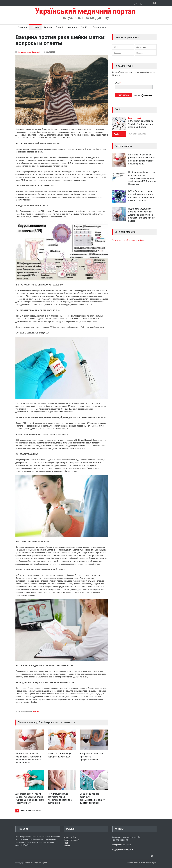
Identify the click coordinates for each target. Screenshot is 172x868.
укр (137, 3)
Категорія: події (135, 118)
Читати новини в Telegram (124, 240)
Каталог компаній (71, 840)
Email (118, 83)
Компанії (72, 27)
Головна (22, 27)
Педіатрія (140, 53)
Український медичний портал (36, 863)
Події (84, 27)
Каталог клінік (70, 837)
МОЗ (116, 47)
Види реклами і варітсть (123, 849)
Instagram (142, 240)
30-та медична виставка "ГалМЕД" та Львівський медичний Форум (141, 124)
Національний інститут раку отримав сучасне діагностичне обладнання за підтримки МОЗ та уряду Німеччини (142, 178)
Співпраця (98, 27)
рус (142, 3)
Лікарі (59, 27)
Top (151, 856)
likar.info (36, 711)
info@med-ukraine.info (122, 845)
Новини (35, 27)
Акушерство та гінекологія (30, 52)
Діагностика (141, 47)
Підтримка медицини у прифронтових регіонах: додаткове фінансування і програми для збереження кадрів (142, 215)
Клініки (48, 27)
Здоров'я (118, 53)
